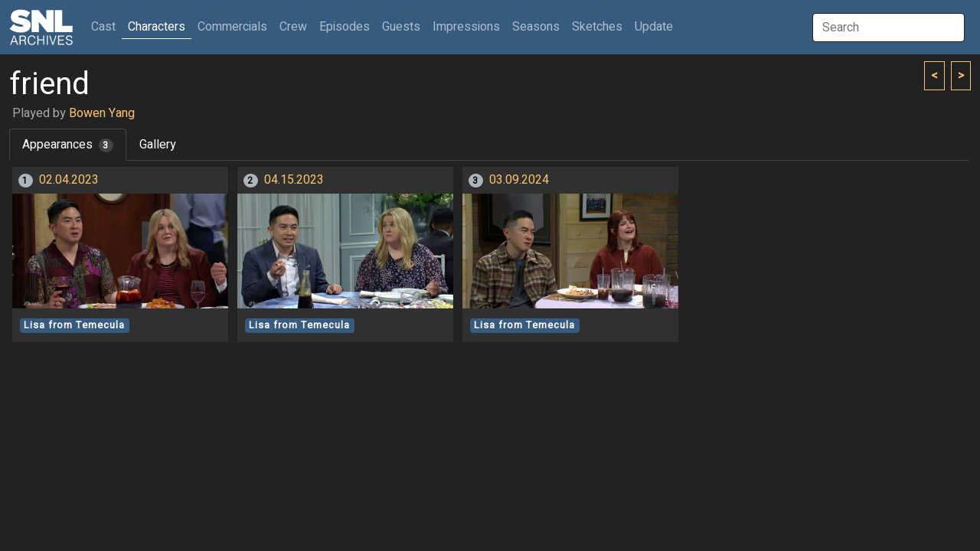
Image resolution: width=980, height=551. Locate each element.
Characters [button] (157, 27)
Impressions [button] (466, 27)
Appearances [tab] (68, 145)
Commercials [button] (232, 27)
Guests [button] (401, 27)
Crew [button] (293, 27)
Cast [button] (106, 26)
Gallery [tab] (158, 145)
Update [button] (654, 27)
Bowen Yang (102, 113)
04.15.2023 (294, 180)
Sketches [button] (597, 27)
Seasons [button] (536, 27)
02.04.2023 (69, 180)
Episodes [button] (345, 27)
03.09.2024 (519, 180)
